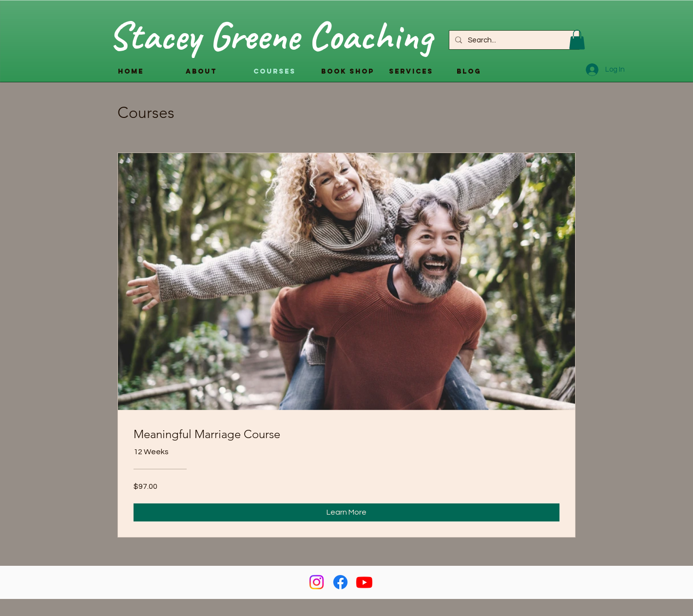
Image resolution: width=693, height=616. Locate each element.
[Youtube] (364, 582)
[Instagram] (317, 582)
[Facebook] (340, 582)
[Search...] (513, 40)
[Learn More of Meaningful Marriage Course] (346, 512)
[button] (577, 40)
